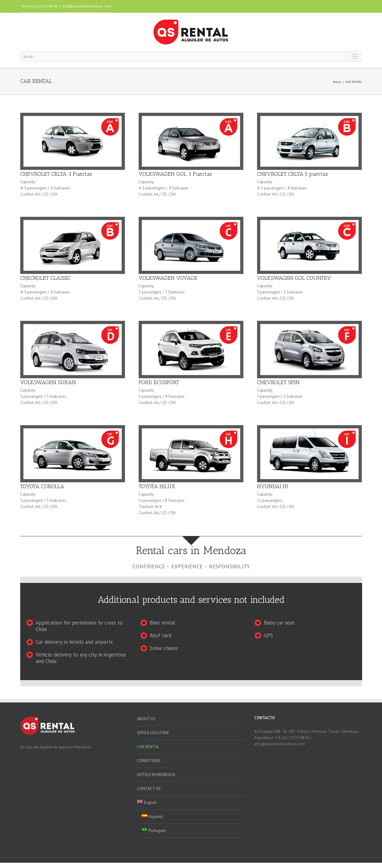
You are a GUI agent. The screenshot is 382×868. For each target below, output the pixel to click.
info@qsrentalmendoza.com (87, 6)
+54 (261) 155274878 (39, 6)
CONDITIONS (149, 761)
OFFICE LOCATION (153, 733)
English (147, 802)
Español (152, 816)
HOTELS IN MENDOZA (156, 775)
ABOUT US (146, 719)
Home (337, 82)
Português (154, 830)
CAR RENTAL (148, 747)
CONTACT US (149, 789)
